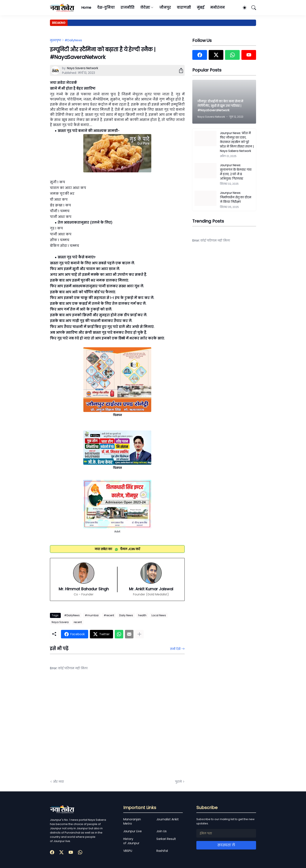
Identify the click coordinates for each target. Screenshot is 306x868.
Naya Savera (60, 622)
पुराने (178, 782)
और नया (58, 782)
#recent (109, 615)
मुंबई (200, 8)
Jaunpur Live (132, 831)
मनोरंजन (217, 8)
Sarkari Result (166, 839)
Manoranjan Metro (132, 821)
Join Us (161, 831)
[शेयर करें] (179, 70)
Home (86, 8)
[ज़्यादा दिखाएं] (139, 634)
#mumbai (92, 615)
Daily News (126, 615)
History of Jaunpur (131, 841)
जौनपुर (165, 8)
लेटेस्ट (145, 8)
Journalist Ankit (168, 819)
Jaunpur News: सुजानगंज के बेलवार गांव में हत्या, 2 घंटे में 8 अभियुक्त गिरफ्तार (236, 172)
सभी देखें (175, 649)
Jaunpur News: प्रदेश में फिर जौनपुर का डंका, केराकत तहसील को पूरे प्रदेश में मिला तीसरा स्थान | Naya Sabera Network (237, 142)
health (142, 615)
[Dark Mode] (242, 8)
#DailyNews (73, 40)
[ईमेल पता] (226, 833)
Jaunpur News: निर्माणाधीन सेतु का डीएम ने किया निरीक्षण (236, 197)
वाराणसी (184, 8)
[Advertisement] (92, 728)
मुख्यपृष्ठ (56, 40)
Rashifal (162, 851)
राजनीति (127, 8)
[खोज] (252, 8)
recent (78, 622)
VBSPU (128, 851)
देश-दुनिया (106, 8)
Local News (159, 615)
